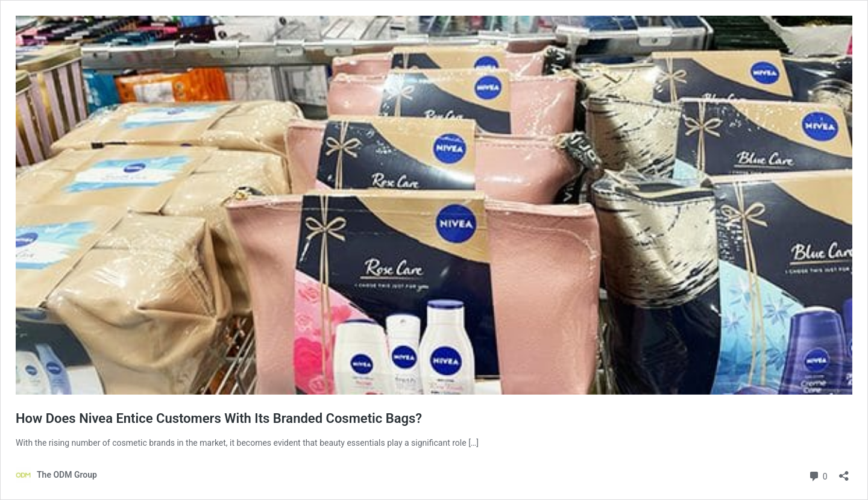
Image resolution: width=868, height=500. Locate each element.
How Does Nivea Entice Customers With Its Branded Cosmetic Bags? (219, 418)
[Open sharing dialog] (844, 472)
